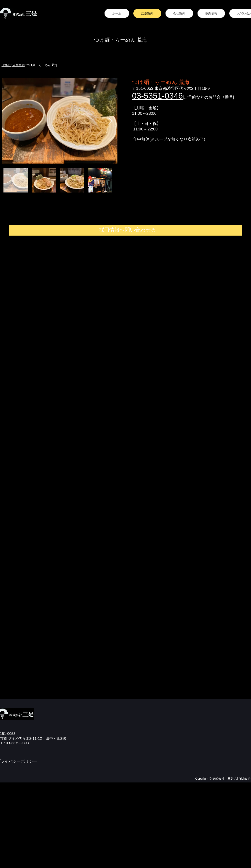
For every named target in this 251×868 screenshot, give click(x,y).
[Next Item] (110, 121)
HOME (6, 65)
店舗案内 (18, 65)
